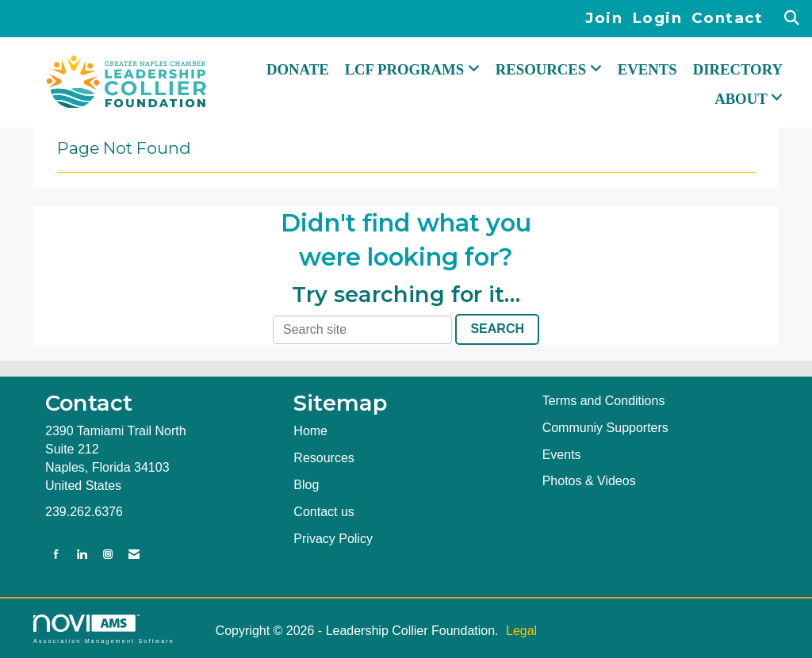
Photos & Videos (589, 481)
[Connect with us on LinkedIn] (82, 555)
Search (497, 329)
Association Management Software (104, 629)
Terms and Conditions (604, 401)
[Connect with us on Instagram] (108, 555)
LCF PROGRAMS (406, 69)
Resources (324, 458)
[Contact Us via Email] (134, 555)
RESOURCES (543, 69)
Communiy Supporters (605, 428)
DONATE (298, 69)
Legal (521, 631)
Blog (306, 485)
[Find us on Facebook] (56, 555)
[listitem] (609, 19)
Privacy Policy (333, 539)
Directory (738, 69)
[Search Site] (793, 19)
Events (647, 69)
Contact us (324, 512)
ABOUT (743, 99)
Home (310, 431)
